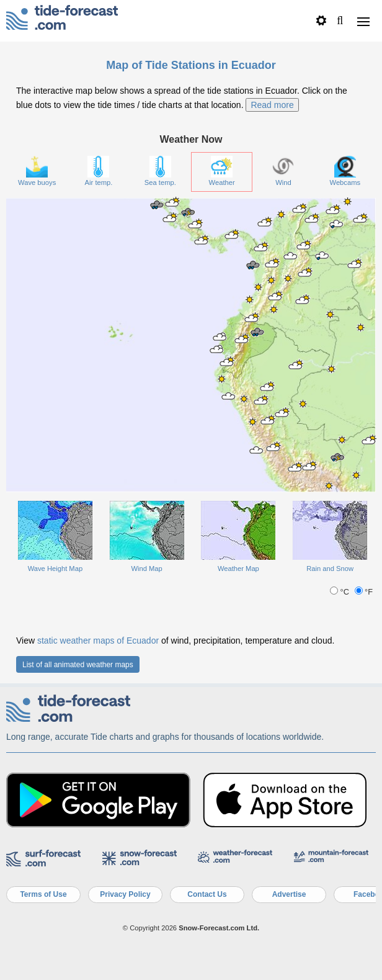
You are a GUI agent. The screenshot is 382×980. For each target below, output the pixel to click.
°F (364, 592)
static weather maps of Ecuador (98, 641)
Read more (272, 105)
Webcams (345, 171)
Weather (222, 171)
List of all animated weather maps (78, 665)
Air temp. (99, 171)
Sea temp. (160, 171)
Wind (283, 171)
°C (340, 592)
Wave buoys (37, 171)
